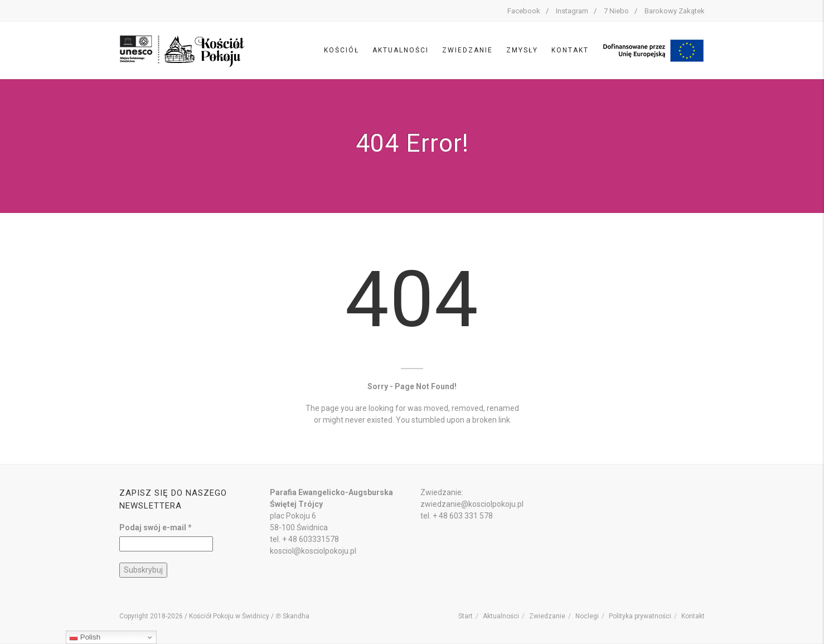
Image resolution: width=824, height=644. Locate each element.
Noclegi (587, 616)
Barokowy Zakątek (675, 11)
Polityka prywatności (640, 616)
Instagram (572, 11)
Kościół (341, 50)
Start (466, 616)
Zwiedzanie (467, 50)
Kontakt (570, 50)
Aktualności (401, 50)
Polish (85, 637)
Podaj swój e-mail (156, 527)
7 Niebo (616, 11)
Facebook (524, 11)
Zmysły (522, 50)
